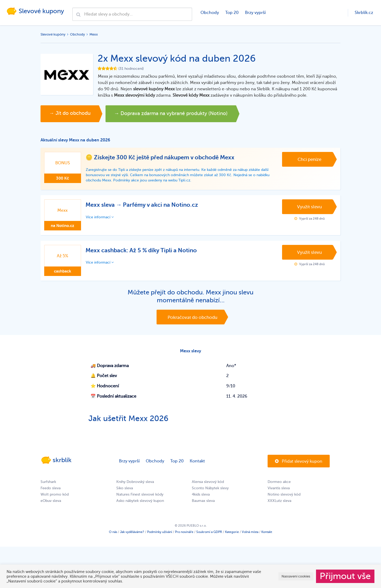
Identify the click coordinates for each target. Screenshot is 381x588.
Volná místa (250, 536)
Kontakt (197, 465)
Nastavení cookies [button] (296, 576)
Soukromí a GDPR (209, 536)
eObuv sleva (51, 505)
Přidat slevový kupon (299, 466)
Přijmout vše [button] (345, 576)
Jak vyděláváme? (132, 536)
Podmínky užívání (160, 536)
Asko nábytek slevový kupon (140, 505)
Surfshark (48, 486)
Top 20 (231, 13)
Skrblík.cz (364, 13)
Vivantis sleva (279, 492)
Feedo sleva (51, 492)
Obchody (209, 13)
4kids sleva (201, 499)
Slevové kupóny (53, 34)
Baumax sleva (203, 505)
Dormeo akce (279, 486)
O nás (113, 536)
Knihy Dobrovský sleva (135, 486)
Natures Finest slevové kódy (140, 499)
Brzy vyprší (255, 13)
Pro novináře (184, 536)
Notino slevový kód (284, 499)
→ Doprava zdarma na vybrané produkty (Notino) (190, 114)
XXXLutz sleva (279, 505)
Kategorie (232, 536)
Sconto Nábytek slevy (210, 492)
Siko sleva (125, 492)
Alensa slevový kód (208, 486)
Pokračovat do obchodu (192, 319)
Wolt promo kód (55, 499)
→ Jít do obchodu (73, 114)
